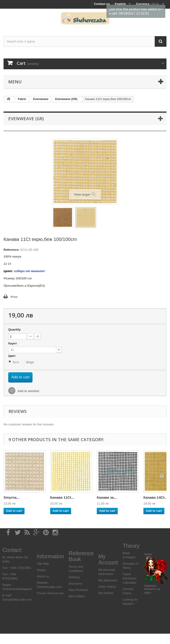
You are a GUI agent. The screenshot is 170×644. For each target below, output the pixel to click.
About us (43, 576)
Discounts (75, 584)
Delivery (74, 577)
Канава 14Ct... (155, 497)
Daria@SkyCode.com (17, 600)
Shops (41, 570)
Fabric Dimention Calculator (130, 578)
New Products (78, 590)
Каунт (13, 343)
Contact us (102, 4)
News (148, 554)
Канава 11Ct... (62, 497)
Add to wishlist (28, 391)
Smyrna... (12, 497)
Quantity (14, 330)
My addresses (108, 580)
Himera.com (55, 593)
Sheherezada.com (49, 587)
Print (14, 297)
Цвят (12, 356)
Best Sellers (77, 596)
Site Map (43, 564)
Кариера (150, 586)
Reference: (11, 250)
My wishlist (106, 593)
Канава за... (107, 497)
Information (50, 556)
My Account (108, 559)
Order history (107, 587)
